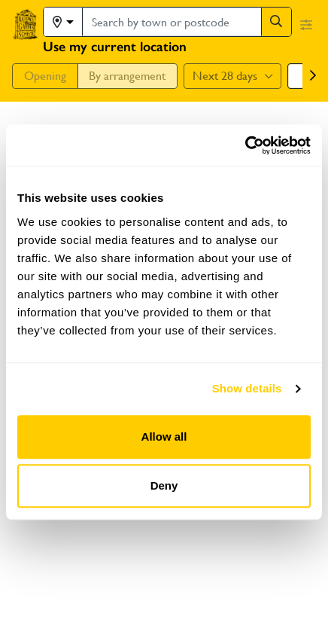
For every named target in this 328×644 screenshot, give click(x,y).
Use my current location (115, 47)
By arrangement (127, 76)
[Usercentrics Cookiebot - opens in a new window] (245, 145)
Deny (164, 485)
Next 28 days (232, 76)
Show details (247, 388)
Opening (45, 76)
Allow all (164, 436)
